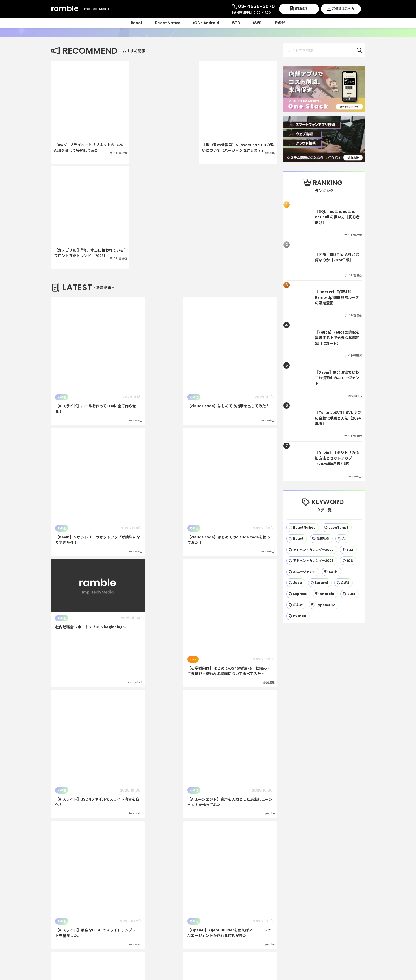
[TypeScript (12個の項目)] (324, 605)
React (245, 875)
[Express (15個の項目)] (298, 594)
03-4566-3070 (256, 6)
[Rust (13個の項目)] (350, 594)
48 (178, 678)
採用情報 (326, 886)
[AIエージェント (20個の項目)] (303, 572)
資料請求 (301, 9)
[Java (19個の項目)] (296, 583)
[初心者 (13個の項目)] (296, 605)
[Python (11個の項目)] (298, 616)
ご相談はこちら (343, 9)
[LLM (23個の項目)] (348, 550)
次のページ (164, 659)
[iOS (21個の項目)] (348, 561)
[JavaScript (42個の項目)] (337, 528)
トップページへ (208, 832)
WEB (243, 910)
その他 (245, 934)
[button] (362, 50)
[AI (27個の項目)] (342, 539)
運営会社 (326, 875)
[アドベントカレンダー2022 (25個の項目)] (312, 550)
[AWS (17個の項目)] (343, 583)
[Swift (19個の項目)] (331, 572)
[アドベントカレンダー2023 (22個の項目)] (312, 561)
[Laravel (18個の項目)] (320, 583)
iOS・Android (252, 898)
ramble (87, 868)
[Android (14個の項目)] (325, 594)
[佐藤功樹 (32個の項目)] (321, 539)
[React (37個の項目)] (297, 539)
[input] (324, 50)
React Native (252, 886)
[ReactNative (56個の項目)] (303, 528)
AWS (244, 922)
